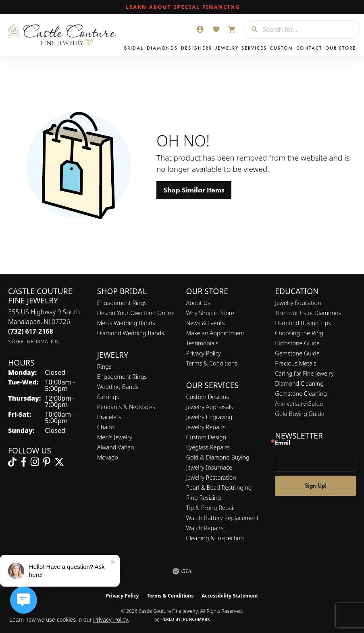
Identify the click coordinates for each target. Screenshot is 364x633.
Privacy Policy (204, 353)
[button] (200, 29)
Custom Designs (208, 397)
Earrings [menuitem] (108, 397)
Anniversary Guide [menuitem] (299, 404)
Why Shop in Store (210, 313)
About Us (198, 303)
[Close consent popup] (157, 620)
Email (283, 443)
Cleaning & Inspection (215, 538)
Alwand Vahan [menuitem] (116, 447)
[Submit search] (252, 29)
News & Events (206, 323)
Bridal (134, 48)
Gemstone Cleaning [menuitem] (301, 394)
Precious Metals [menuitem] (296, 363)
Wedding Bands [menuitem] (118, 387)
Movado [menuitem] (108, 457)
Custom (282, 48)
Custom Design (206, 437)
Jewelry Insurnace (209, 467)
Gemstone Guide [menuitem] (297, 353)
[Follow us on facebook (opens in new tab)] (24, 462)
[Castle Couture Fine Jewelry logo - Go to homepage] (64, 35)
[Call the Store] (31, 331)
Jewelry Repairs (206, 427)
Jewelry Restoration (211, 477)
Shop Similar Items (194, 190)
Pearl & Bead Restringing (219, 488)
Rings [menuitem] (104, 367)
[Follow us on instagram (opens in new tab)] (35, 462)
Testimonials (203, 343)
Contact (309, 48)
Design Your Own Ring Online (136, 313)
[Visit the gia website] (182, 571)
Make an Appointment (215, 333)
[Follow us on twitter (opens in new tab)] (59, 462)
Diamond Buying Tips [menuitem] (303, 323)
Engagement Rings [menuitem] (122, 377)
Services (254, 48)
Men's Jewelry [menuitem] (115, 437)
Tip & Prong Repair (211, 508)
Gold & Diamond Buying (218, 457)
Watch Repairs (205, 528)
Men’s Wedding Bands (126, 323)
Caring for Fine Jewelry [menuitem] (304, 373)
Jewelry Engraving (209, 417)
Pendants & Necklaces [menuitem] (126, 407)
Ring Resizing (204, 498)
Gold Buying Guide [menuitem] (300, 414)
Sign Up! (316, 486)
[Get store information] (34, 342)
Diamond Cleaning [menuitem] (299, 383)
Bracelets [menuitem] (109, 417)
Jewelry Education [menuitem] (298, 303)
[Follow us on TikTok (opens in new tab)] (12, 462)
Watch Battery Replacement (223, 518)
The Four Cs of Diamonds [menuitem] (308, 313)
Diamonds (162, 48)
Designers (197, 48)
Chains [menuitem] (106, 427)
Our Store (341, 48)
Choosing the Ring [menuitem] (299, 333)
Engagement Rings (122, 303)
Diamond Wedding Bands (131, 333)
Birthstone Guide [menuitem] (297, 343)
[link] (182, 7)
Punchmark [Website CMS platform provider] (197, 619)
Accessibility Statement (230, 596)
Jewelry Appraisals (210, 407)
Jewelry (227, 48)
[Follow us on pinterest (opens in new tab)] (47, 462)
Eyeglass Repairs (208, 447)
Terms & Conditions (212, 363)
